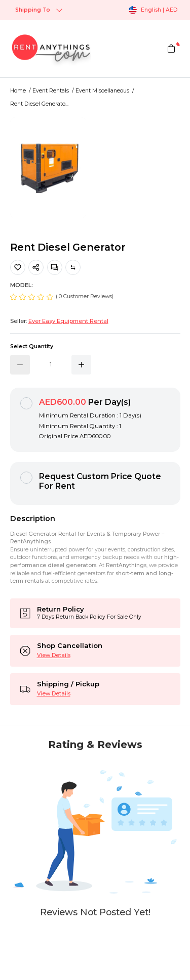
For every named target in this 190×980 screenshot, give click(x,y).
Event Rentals (51, 91)
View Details (54, 655)
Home (18, 91)
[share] (36, 267)
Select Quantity (32, 346)
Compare (73, 267)
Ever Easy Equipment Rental (68, 321)
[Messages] (55, 267)
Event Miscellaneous (102, 91)
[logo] (51, 49)
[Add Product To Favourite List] (18, 267)
